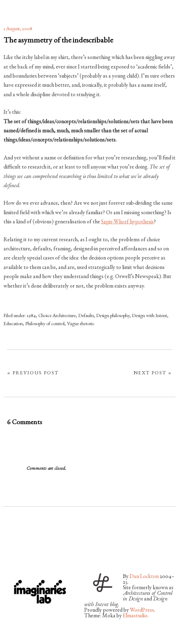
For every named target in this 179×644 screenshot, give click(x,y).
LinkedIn (65, 551)
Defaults (86, 316)
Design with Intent (150, 316)
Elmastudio (135, 616)
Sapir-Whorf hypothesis (127, 222)
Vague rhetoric (81, 324)
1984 (31, 316)
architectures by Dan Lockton (39, 8)
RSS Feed (83, 551)
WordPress (142, 611)
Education (13, 324)
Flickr (27, 551)
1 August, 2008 (18, 29)
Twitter (9, 551)
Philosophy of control (45, 324)
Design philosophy (113, 316)
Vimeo (46, 551)
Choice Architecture (57, 316)
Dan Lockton (144, 577)
